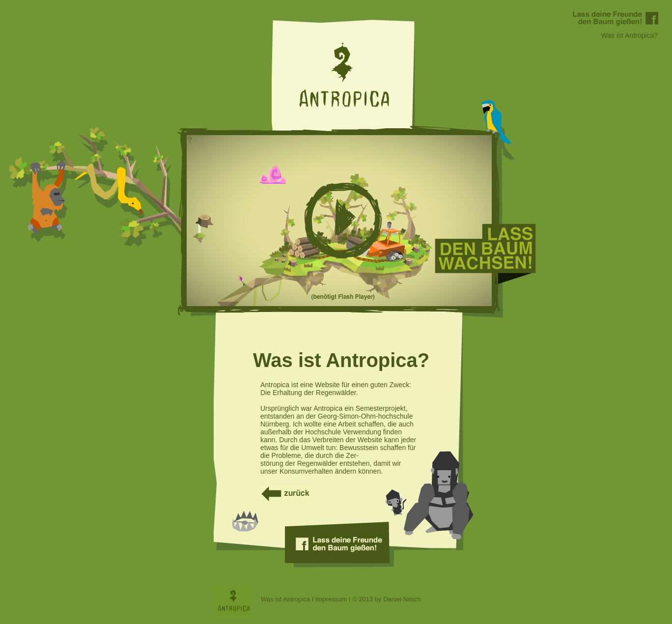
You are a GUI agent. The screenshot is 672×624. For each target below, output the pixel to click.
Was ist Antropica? (630, 35)
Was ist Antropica (285, 599)
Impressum (331, 599)
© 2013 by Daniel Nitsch (387, 599)
